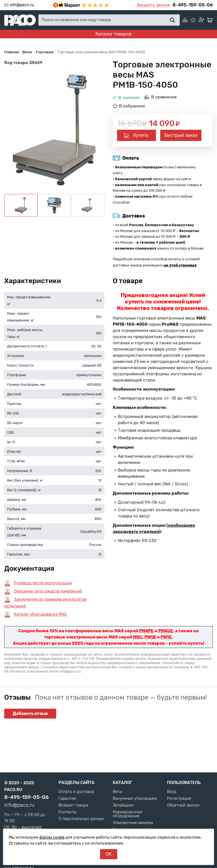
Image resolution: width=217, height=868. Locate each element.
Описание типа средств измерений (48, 591)
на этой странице (180, 265)
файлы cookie (52, 837)
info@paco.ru (22, 5)
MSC (138, 637)
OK (109, 854)
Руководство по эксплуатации (43, 583)
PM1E (166, 637)
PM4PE (146, 631)
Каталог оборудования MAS (40, 614)
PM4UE (166, 631)
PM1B (150, 637)
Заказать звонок (153, 5)
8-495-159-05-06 (193, 5)
